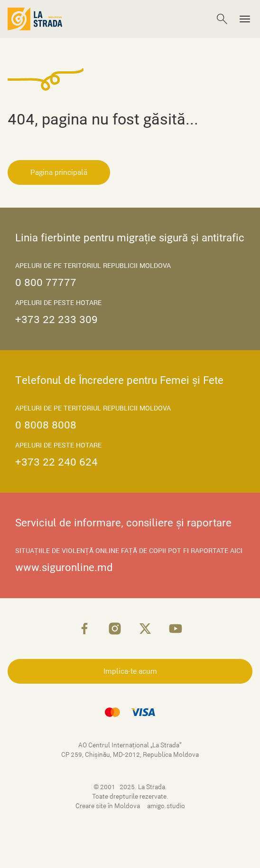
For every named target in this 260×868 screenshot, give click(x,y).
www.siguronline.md (64, 568)
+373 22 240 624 (56, 462)
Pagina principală (59, 172)
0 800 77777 (46, 282)
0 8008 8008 (46, 425)
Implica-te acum (130, 671)
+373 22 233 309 (56, 320)
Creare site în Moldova (108, 806)
